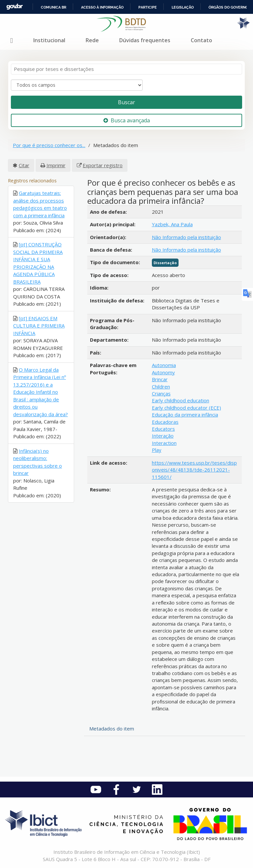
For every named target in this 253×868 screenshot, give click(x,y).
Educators (163, 429)
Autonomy (163, 372)
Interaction (164, 443)
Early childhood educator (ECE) (186, 408)
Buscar (126, 102)
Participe (148, 7)
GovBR (14, 7)
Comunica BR (54, 7)
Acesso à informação (102, 7)
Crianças (161, 393)
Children (161, 387)
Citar (24, 165)
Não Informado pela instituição (186, 237)
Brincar (160, 379)
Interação (163, 436)
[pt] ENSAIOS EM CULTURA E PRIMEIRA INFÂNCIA (39, 326)
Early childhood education (181, 400)
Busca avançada (127, 120)
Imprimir (56, 165)
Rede (92, 40)
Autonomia (164, 365)
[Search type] (77, 85)
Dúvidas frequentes (145, 40)
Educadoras (165, 422)
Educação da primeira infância (185, 415)
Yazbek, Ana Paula (172, 224)
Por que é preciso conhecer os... (49, 145)
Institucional (49, 40)
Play (157, 450)
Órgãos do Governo (228, 7)
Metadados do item (112, 728)
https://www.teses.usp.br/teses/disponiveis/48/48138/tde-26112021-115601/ (194, 470)
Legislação (183, 7)
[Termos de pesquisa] (126, 69)
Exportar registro (103, 165)
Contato (201, 40)
